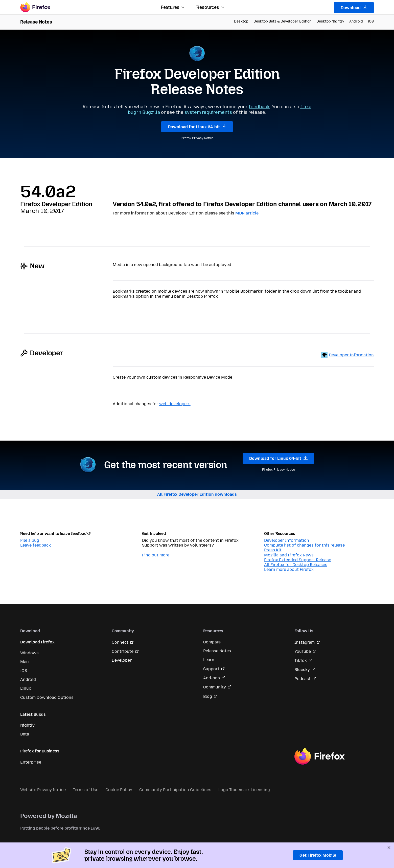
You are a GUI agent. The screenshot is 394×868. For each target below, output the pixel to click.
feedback (259, 107)
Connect (120, 642)
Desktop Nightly (330, 21)
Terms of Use (86, 790)
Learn (209, 660)
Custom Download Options (47, 697)
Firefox (319, 756)
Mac (24, 662)
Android (356, 21)
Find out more (156, 555)
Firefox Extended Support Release (298, 560)
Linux (26, 688)
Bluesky (302, 670)
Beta (25, 734)
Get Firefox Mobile (318, 855)
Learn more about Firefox (289, 569)
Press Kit (273, 550)
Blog (208, 696)
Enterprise (31, 762)
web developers (175, 404)
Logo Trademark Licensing (244, 790)
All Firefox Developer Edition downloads (197, 494)
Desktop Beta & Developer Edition (282, 21)
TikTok (301, 660)
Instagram (305, 642)
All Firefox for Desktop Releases (296, 565)
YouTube (303, 651)
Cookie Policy (119, 790)
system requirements (208, 112)
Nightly (27, 725)
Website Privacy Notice (43, 790)
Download (354, 8)
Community (215, 687)
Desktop (241, 21)
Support (211, 669)
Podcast (303, 679)
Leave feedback (36, 545)
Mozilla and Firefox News (289, 555)
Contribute (123, 651)
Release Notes (217, 651)
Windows (29, 653)
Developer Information (351, 355)
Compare (212, 642)
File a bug (30, 540)
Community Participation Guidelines (175, 790)
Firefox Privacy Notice (197, 138)
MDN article (247, 213)
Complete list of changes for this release (304, 545)
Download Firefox (37, 642)
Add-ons (212, 678)
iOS (371, 21)
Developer (122, 660)
